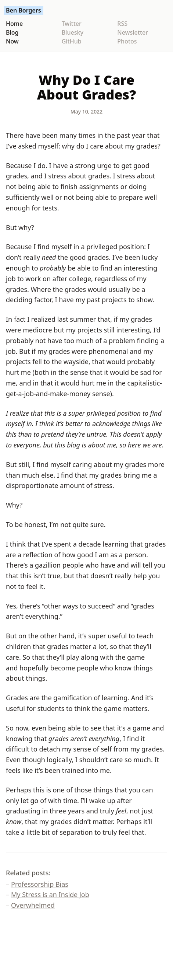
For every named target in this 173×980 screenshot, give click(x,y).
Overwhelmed (33, 905)
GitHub (72, 41)
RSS (122, 24)
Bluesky (73, 32)
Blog (12, 32)
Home (14, 24)
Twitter (72, 24)
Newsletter (133, 32)
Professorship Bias (40, 884)
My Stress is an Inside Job (50, 894)
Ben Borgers (24, 10)
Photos (127, 41)
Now (12, 41)
